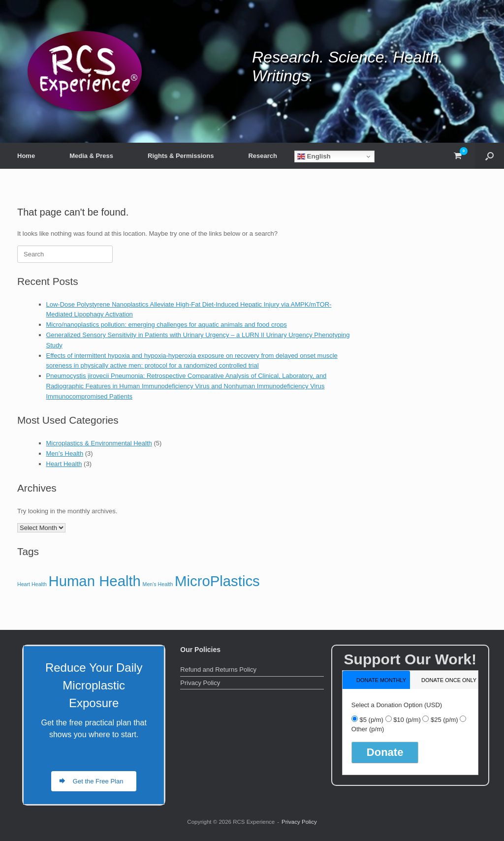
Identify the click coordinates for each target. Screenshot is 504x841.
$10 (407, 720)
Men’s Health (65, 453)
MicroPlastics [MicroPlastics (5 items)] (217, 581)
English (314, 156)
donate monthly (381, 680)
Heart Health (64, 464)
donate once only (449, 680)
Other (368, 729)
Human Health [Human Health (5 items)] (94, 581)
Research (263, 156)
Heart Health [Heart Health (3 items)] (32, 584)
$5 (371, 720)
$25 (444, 720)
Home (26, 156)
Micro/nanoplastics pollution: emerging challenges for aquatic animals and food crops (167, 325)
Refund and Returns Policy (218, 670)
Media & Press (91, 156)
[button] (489, 156)
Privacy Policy (200, 683)
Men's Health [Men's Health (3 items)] (158, 584)
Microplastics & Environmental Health (99, 443)
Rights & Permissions (181, 156)
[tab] (377, 680)
